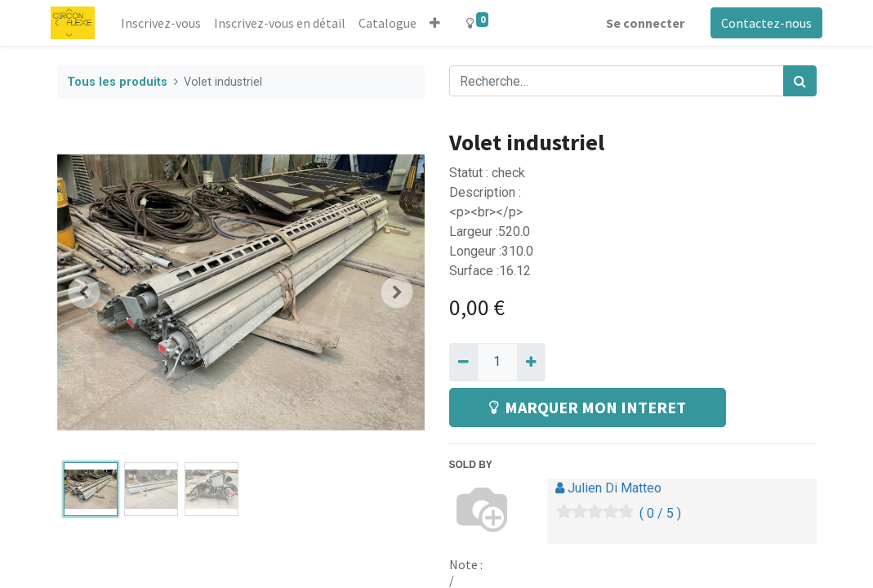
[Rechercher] (800, 81)
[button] (441, 23)
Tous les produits (117, 82)
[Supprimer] (463, 362)
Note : (466, 564)
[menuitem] (167, 23)
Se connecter (639, 23)
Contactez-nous (761, 23)
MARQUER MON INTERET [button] (588, 407)
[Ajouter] (531, 362)
